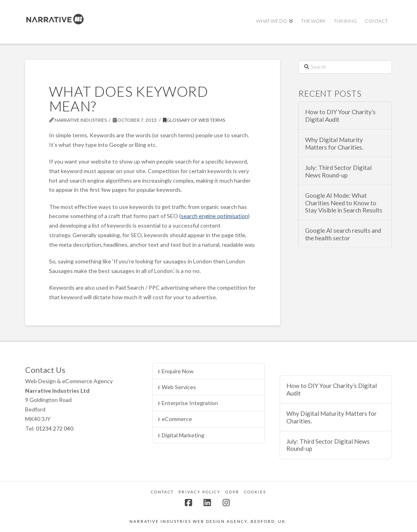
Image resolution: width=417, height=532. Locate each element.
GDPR (232, 492)
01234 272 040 (55, 428)
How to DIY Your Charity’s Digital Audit (340, 116)
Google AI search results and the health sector (343, 234)
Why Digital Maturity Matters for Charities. (334, 143)
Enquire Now (175, 371)
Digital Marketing (181, 435)
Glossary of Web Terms (194, 120)
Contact (162, 492)
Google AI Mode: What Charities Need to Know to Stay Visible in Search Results (344, 203)
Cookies (255, 492)
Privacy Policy (200, 492)
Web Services (177, 387)
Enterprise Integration (188, 403)
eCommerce (175, 419)
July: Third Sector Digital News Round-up (338, 171)
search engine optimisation (214, 216)
